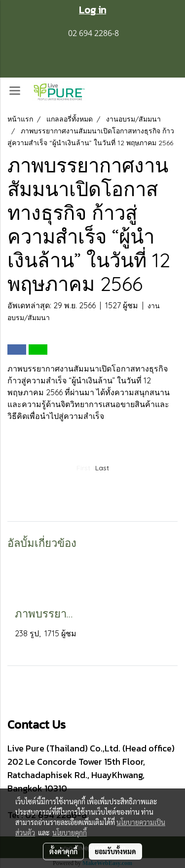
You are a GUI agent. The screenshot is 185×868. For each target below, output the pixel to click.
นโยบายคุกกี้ (70, 832)
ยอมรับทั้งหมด (115, 851)
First (83, 468)
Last (102, 468)
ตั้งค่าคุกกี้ (63, 851)
